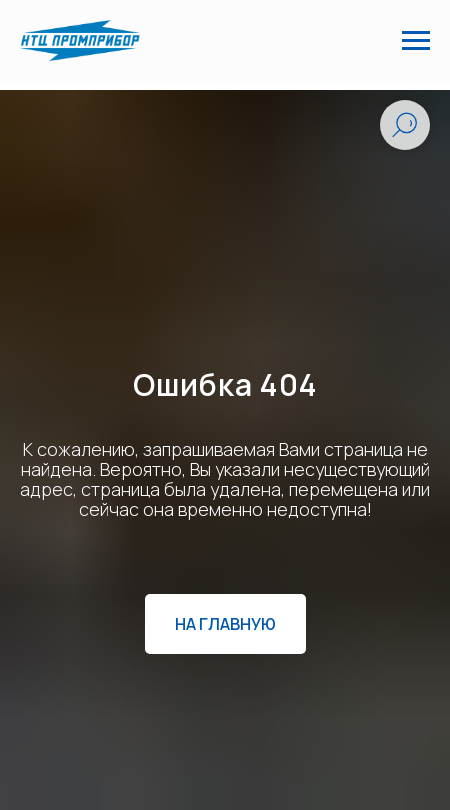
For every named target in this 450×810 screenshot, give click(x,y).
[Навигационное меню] (416, 41)
